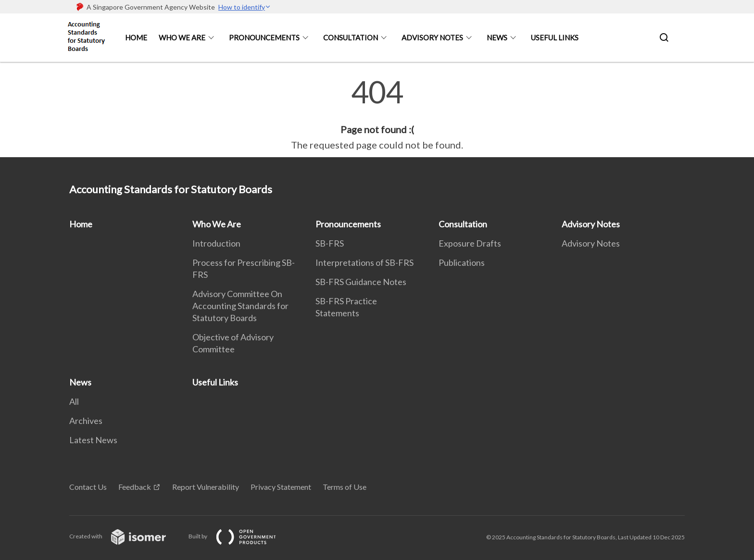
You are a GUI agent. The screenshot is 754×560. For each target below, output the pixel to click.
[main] (377, 114)
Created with (125, 536)
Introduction (216, 243)
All (74, 401)
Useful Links (555, 37)
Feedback (135, 487)
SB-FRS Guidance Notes (361, 282)
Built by (240, 536)
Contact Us (88, 487)
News (497, 37)
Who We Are (182, 37)
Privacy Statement (281, 487)
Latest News (93, 440)
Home (136, 37)
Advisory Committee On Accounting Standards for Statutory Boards (240, 306)
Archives (86, 421)
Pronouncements (264, 37)
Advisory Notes (432, 37)
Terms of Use (345, 487)
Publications (462, 262)
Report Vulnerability (206, 487)
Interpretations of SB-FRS (364, 262)
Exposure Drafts (470, 243)
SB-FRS (330, 243)
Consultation (351, 37)
